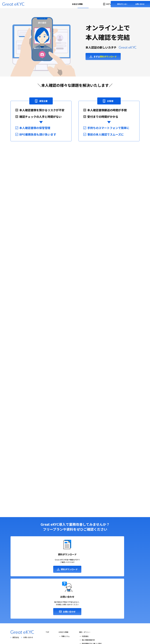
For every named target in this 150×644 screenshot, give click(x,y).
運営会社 (16, 605)
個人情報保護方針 (88, 608)
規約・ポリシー (85, 600)
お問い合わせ (140, 4)
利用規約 (85, 604)
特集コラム (66, 604)
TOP (47, 600)
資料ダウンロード (123, 4)
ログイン (110, 4)
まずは (105, 58)
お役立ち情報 (77, 4)
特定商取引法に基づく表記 (92, 612)
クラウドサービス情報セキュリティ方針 (97, 619)
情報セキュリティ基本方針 (92, 615)
